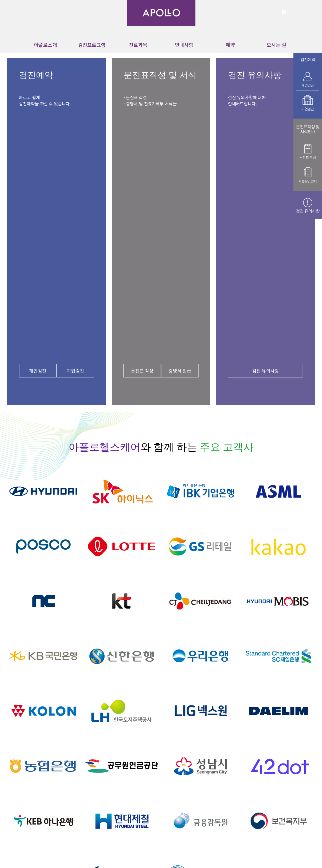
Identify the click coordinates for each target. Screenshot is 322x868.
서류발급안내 (308, 181)
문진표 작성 (142, 371)
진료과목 (138, 45)
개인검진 (38, 371)
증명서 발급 (180, 371)
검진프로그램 (92, 45)
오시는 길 (276, 45)
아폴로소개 (45, 45)
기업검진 (75, 371)
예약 (230, 45)
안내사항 (184, 45)
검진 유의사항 (265, 371)
